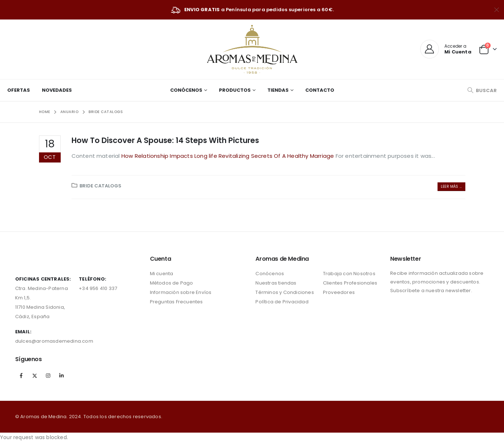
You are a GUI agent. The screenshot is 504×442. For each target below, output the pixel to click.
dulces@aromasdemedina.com (54, 341)
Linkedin (61, 376)
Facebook (21, 376)
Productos (235, 90)
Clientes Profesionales (350, 283)
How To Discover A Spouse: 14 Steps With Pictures (165, 140)
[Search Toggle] (482, 90)
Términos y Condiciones (285, 292)
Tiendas (278, 90)
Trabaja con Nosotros (349, 274)
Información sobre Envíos (181, 292)
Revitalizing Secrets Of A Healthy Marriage (277, 156)
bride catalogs (100, 186)
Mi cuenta (162, 274)
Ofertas (19, 90)
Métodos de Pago (172, 283)
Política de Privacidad (282, 302)
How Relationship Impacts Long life (170, 156)
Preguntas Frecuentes (176, 302)
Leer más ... (451, 187)
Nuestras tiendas (276, 283)
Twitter (35, 376)
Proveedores (339, 292)
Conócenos (186, 90)
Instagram (48, 376)
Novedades (57, 90)
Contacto (320, 90)
